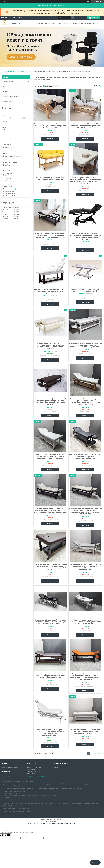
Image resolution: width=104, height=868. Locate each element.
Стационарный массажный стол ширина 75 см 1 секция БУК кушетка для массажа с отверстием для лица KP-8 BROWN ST (50, 567)
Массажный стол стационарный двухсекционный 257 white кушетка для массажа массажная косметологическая (50, 732)
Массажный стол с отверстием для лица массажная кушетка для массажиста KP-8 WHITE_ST (85, 731)
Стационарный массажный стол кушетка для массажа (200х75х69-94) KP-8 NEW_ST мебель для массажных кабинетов (85, 180)
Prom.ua (62, 820)
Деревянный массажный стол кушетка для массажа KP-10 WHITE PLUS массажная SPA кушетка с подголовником (85, 567)
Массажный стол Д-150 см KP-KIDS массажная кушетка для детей (50, 179)
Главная (40, 23)
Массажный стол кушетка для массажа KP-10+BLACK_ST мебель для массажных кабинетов (85, 456)
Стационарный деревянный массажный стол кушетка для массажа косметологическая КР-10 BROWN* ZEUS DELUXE (85, 511)
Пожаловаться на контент (47, 823)
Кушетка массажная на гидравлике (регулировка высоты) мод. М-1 (85, 290)
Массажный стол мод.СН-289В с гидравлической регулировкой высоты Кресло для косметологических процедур (85, 236)
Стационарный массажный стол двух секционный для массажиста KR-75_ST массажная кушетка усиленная (50, 622)
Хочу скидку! (59, 6)
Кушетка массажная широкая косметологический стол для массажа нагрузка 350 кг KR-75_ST (85, 622)
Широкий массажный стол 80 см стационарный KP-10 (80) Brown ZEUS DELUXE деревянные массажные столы (50, 510)
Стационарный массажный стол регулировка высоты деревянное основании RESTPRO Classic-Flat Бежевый (50, 346)
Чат (95, 862)
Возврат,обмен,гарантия (11, 96)
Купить (51, 139)
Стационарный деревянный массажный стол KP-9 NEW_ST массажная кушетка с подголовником (50, 126)
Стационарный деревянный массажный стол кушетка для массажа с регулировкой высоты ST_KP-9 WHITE (85, 345)
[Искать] (72, 18)
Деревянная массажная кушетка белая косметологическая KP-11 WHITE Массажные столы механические (50, 456)
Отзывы (5, 91)
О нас (60, 23)
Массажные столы (24, 71)
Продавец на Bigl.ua (52, 821)
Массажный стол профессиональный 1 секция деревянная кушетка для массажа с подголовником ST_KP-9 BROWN (50, 402)
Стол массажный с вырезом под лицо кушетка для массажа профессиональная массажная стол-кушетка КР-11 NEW (85, 402)
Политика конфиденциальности (67, 823)
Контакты (68, 23)
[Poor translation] (8, 835)
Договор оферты (8, 101)
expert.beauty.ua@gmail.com (14, 189)
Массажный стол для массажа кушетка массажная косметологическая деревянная (50, 291)
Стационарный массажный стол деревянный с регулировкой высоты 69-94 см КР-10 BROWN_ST (50, 676)
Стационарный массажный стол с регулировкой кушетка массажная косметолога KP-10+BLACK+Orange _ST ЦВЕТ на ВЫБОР (85, 677)
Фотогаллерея (90, 23)
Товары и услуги (51, 23)
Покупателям (78, 23)
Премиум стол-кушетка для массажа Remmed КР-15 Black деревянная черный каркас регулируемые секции (50, 235)
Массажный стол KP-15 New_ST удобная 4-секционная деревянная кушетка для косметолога (85, 126)
